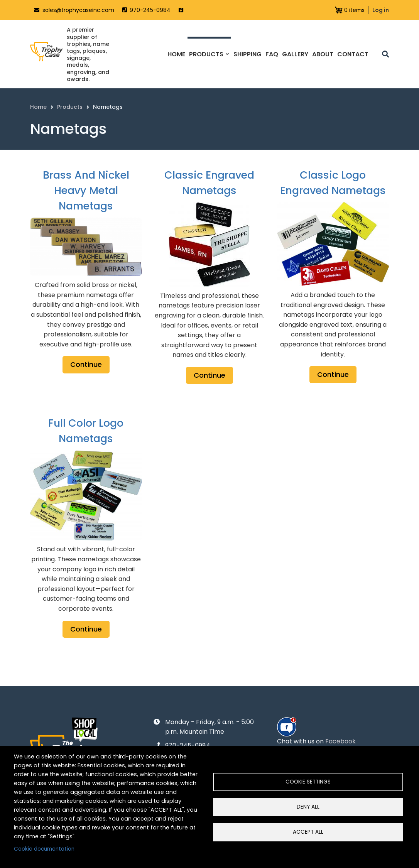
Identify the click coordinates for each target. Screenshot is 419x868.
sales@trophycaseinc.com (78, 10)
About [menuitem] (323, 54)
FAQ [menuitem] (272, 54)
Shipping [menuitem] (248, 54)
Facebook (340, 741)
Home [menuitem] (176, 54)
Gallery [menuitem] (295, 54)
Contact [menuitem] (353, 54)
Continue (86, 364)
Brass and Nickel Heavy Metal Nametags (86, 190)
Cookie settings (308, 782)
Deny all (308, 807)
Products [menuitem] (209, 61)
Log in (381, 10)
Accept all (308, 832)
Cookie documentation (44, 849)
